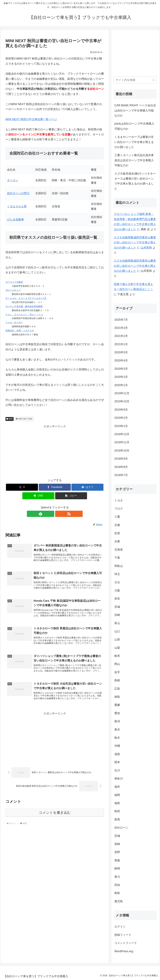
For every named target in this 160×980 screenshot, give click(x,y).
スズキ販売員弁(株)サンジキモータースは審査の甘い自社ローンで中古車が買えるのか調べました (135, 181)
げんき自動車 (15, 220)
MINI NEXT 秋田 (24, 419)
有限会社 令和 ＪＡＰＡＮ (20, 331)
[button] (71, 496)
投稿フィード (123, 935)
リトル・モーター (14, 322)
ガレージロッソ (13, 290)
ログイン (120, 927)
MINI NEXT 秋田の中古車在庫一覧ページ (31, 119)
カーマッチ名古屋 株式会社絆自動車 (24, 306)
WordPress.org (124, 951)
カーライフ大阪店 (14, 282)
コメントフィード (126, 943)
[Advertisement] (55, 451)
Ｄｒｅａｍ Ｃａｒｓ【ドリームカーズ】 (26, 298)
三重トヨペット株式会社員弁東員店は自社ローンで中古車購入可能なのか (134, 160)
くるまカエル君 (17, 206)
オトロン (13, 180)
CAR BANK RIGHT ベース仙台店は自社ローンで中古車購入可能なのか (135, 110)
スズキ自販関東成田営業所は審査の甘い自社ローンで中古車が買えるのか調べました (135, 243)
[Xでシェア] (22, 487)
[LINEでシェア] (38, 496)
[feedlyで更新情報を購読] (51, 514)
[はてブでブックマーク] (87, 487)
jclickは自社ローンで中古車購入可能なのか (134, 126)
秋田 (10, 419)
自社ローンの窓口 (18, 193)
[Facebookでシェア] (55, 487)
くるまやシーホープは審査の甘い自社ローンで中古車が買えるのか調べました (134, 142)
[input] (135, 80)
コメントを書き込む (55, 817)
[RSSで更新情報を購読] (58, 514)
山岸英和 (146, 248)
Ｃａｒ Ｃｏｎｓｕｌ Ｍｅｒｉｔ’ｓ (24, 314)
